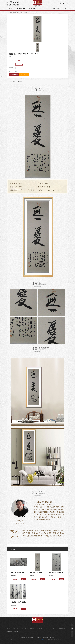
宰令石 (26, 12)
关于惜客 (64, 8)
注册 (63, 4)
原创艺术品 (16, 12)
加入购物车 (24, 75)
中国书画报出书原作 (21, 8)
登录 (61, 4)
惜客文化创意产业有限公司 (13, 632)
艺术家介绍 (20, 82)
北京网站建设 (54, 629)
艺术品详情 (12, 82)
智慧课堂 (47, 629)
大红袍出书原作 (33, 8)
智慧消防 (32, 629)
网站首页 (11, 8)
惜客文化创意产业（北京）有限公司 (20, 629)
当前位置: (9, 12)
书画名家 (22, 12)
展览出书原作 (55, 8)
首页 (12, 12)
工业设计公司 (40, 629)
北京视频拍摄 (63, 629)
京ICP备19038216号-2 (44, 639)
